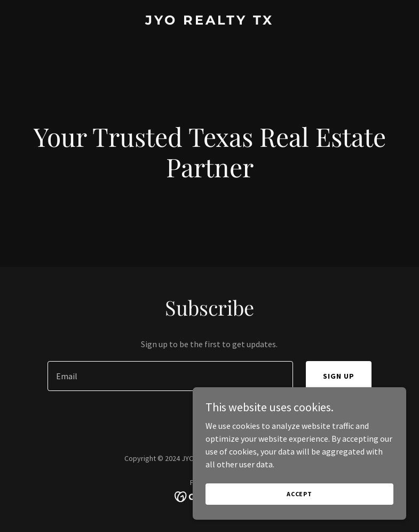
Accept (299, 494)
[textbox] (170, 376)
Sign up (339, 376)
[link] (209, 21)
